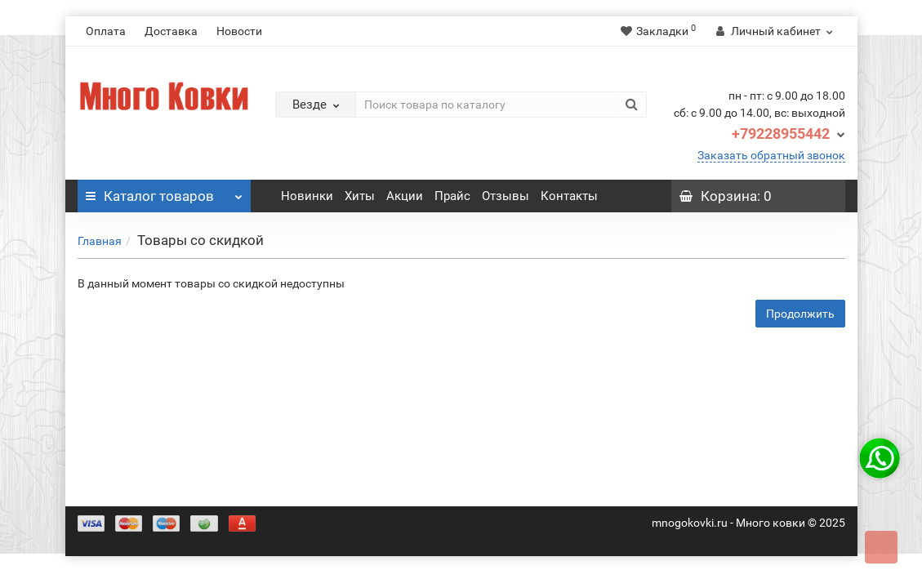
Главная (100, 241)
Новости (239, 31)
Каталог (165, 192)
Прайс (452, 196)
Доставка (171, 31)
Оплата (106, 31)
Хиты (360, 196)
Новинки (307, 196)
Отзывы (506, 196)
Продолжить (800, 314)
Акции (405, 196)
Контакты (569, 196)
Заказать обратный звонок (771, 155)
